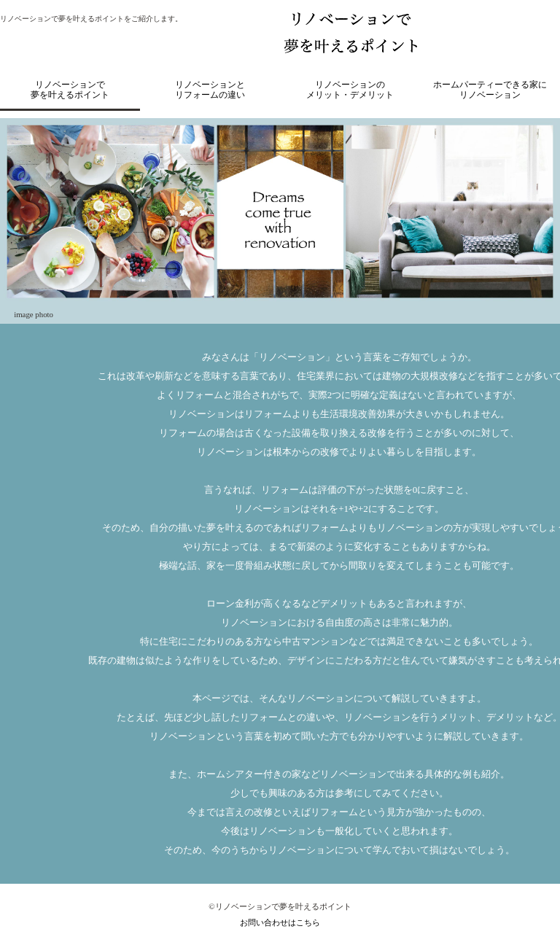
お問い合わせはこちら (280, 922)
